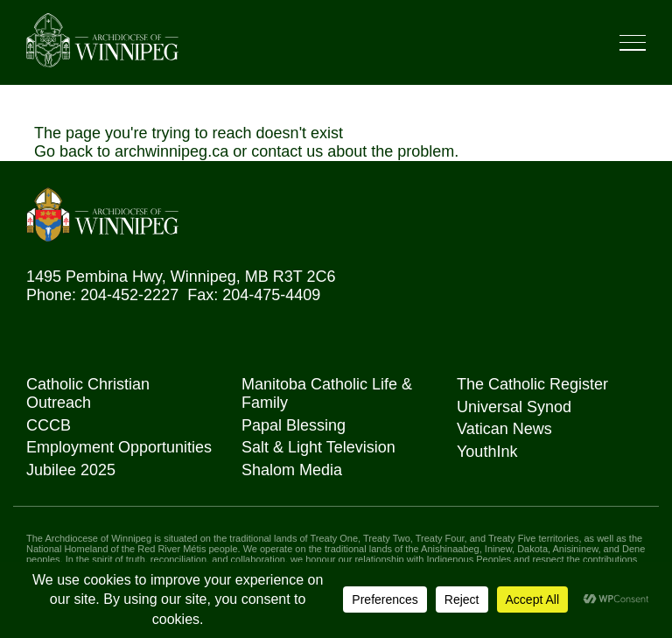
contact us (287, 151)
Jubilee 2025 (71, 470)
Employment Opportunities (119, 447)
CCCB (49, 425)
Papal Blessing (294, 425)
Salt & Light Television (318, 447)
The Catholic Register (532, 384)
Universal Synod (514, 407)
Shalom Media (292, 470)
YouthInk (487, 452)
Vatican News (504, 429)
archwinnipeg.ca (171, 151)
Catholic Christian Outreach (88, 393)
